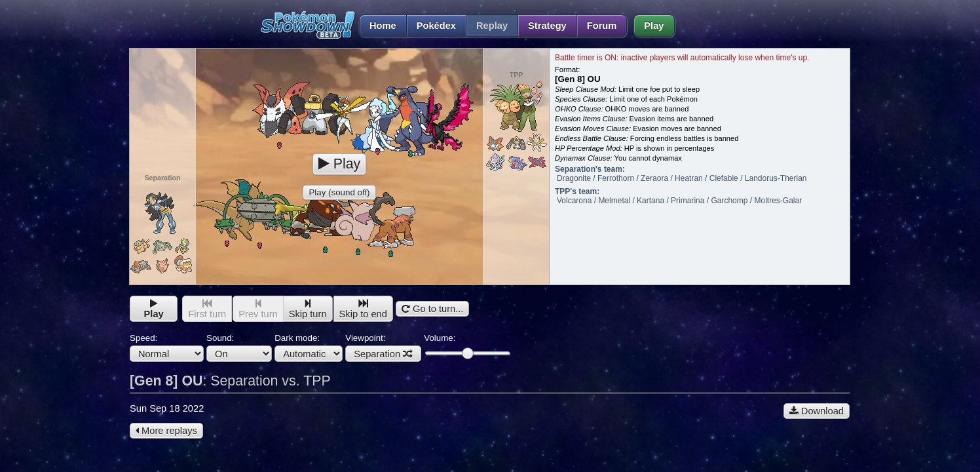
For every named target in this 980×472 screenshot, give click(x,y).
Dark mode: (309, 347)
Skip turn (308, 309)
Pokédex (436, 26)
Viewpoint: (383, 347)
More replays (166, 431)
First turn (207, 309)
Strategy (547, 26)
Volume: (467, 346)
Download (817, 411)
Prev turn (258, 309)
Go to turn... (432, 309)
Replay (492, 26)
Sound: (239, 347)
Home (378, 26)
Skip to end (363, 309)
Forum (602, 26)
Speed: (167, 347)
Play (654, 26)
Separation (383, 354)
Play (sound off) (339, 192)
